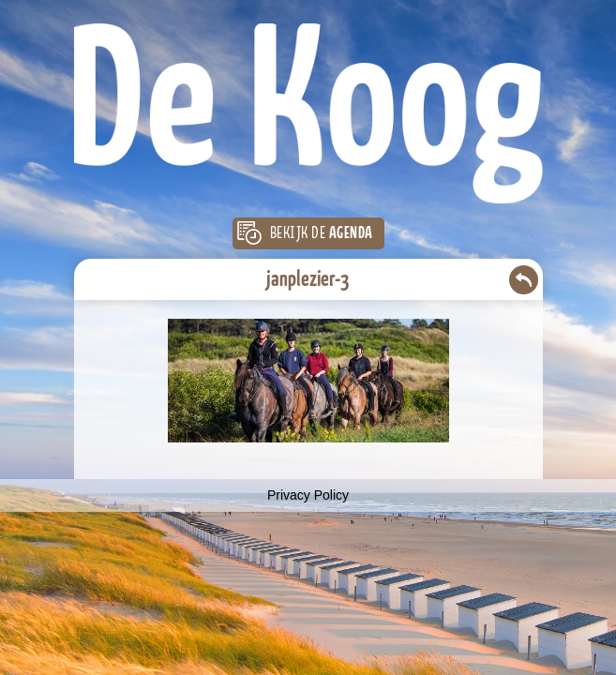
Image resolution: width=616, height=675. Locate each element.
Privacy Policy (308, 495)
